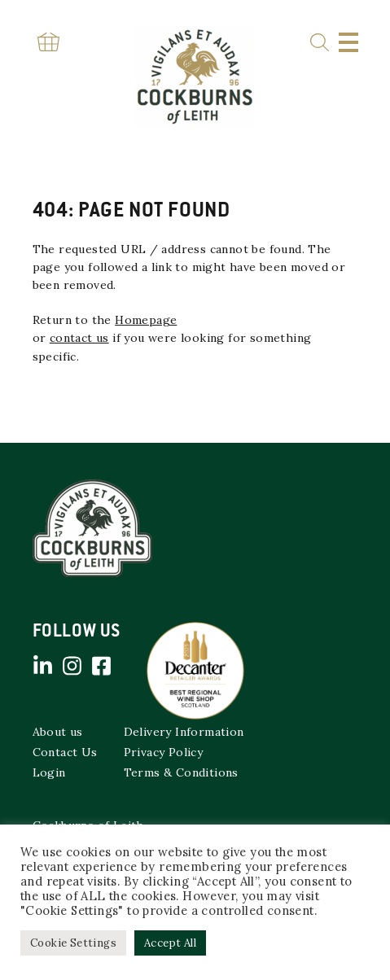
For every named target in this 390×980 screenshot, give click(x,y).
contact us (79, 338)
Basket (49, 42)
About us (58, 732)
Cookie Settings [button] (73, 943)
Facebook (102, 666)
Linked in (43, 666)
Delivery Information (184, 732)
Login (49, 772)
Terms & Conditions (181, 772)
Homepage (146, 320)
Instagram (72, 666)
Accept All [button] (170, 943)
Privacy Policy (164, 752)
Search (320, 43)
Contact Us (65, 752)
